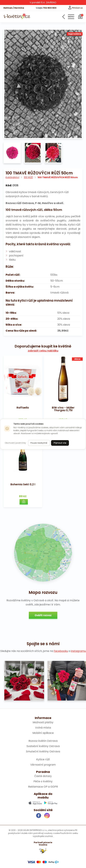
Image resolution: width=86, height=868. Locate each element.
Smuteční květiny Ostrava (43, 751)
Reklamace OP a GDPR (43, 787)
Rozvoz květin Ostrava (43, 741)
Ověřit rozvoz (43, 615)
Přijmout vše (60, 443)
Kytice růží (43, 759)
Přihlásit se (75, 8)
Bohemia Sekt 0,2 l (23, 484)
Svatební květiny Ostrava (43, 746)
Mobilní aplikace (43, 733)
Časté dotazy (43, 776)
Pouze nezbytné (39, 443)
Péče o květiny (43, 781)
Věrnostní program (43, 765)
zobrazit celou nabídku (43, 351)
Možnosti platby (43, 722)
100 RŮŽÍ (28, 177)
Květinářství (12, 177)
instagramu (78, 651)
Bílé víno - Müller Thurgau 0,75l (63, 409)
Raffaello (23, 408)
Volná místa (43, 728)
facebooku (61, 651)
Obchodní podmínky (15, 443)
